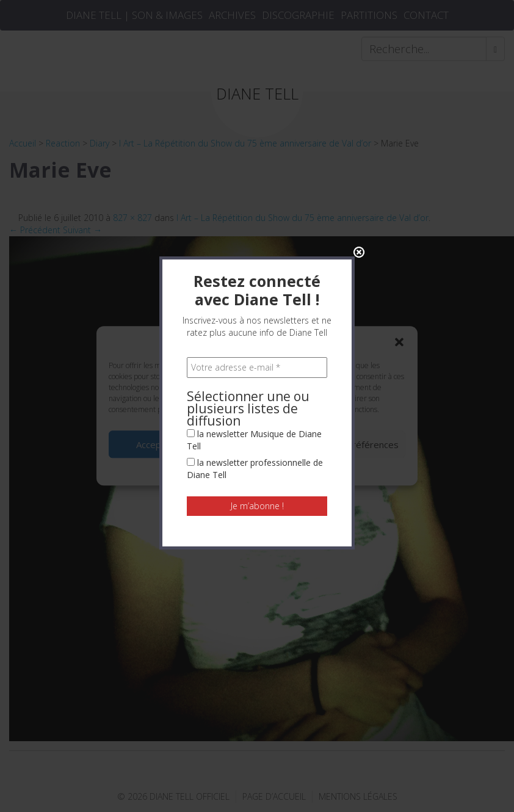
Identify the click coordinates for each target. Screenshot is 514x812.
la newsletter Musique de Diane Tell (254, 301)
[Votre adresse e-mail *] (257, 229)
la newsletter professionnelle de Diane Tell (255, 330)
